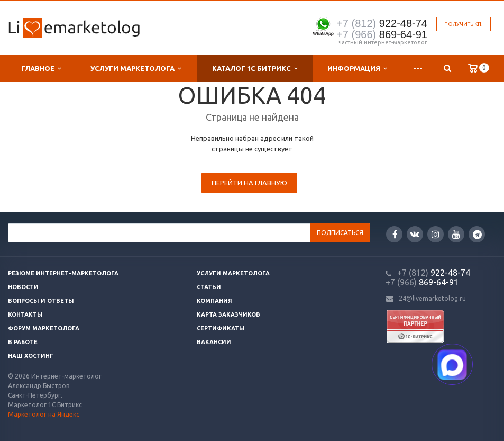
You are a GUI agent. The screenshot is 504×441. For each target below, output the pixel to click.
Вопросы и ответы (41, 301)
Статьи (209, 287)
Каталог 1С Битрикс (255, 69)
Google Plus (477, 234)
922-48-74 (382, 23)
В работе (23, 342)
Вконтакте (415, 234)
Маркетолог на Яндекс (44, 414)
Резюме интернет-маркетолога (63, 273)
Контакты (25, 314)
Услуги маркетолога (136, 69)
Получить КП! (464, 24)
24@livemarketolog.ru (432, 298)
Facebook (395, 234)
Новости (23, 287)
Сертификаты (221, 328)
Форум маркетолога (44, 328)
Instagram (436, 234)
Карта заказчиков (228, 314)
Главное (41, 69)
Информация (357, 69)
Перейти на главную (249, 183)
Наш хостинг (31, 356)
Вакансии (214, 342)
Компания (214, 301)
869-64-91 (382, 34)
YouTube (456, 234)
